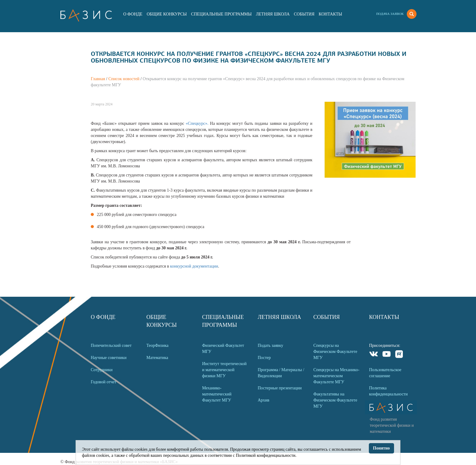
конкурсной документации (194, 266)
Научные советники (109, 358)
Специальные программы (221, 14)
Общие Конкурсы (167, 14)
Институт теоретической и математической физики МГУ (224, 370)
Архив (263, 400)
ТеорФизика (157, 345)
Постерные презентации (280, 388)
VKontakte (374, 355)
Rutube (399, 355)
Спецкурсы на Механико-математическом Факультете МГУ (336, 376)
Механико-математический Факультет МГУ (217, 394)
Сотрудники (102, 370)
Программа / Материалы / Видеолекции (281, 373)
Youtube (387, 355)
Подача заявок (390, 14)
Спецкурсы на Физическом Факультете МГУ (335, 352)
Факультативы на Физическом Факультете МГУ (335, 400)
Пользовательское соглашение (385, 373)
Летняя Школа (273, 14)
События (304, 14)
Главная (98, 79)
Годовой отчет (104, 382)
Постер (264, 358)
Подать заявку (270, 345)
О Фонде (133, 14)
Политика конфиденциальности (388, 391)
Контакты (330, 14)
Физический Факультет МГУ (223, 349)
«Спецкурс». (198, 123)
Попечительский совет (111, 345)
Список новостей (124, 79)
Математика (157, 358)
